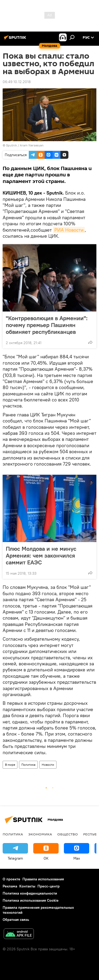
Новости (48, 765)
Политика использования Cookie (31, 900)
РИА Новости (69, 230)
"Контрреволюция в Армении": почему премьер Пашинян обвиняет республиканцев (47, 325)
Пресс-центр (49, 886)
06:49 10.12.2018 (17, 82)
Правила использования (43, 879)
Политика (28, 765)
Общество (68, 834)
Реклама (10, 886)
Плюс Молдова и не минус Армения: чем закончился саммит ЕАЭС (41, 555)
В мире (10, 765)
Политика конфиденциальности (30, 893)
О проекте (11, 879)
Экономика (40, 834)
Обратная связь (16, 920)
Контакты (27, 886)
